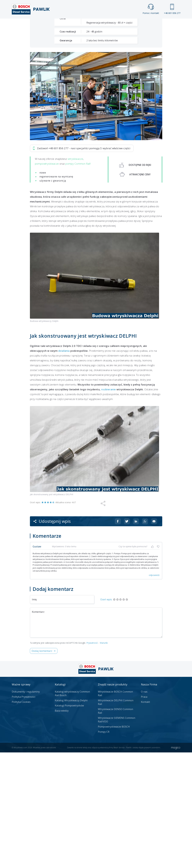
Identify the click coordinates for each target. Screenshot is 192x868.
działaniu (64, 466)
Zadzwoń (51, 107)
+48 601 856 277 (172, 9)
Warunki (104, 758)
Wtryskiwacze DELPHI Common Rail (116, 818)
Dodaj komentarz (42, 766)
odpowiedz (154, 691)
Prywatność (92, 758)
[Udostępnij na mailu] (154, 637)
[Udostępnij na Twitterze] (127, 637)
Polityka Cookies (21, 817)
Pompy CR (104, 847)
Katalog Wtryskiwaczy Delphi (71, 816)
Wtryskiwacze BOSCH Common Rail (115, 809)
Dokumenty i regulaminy (26, 807)
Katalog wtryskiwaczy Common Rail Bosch (72, 809)
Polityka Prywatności (23, 812)
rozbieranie (109, 505)
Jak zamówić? (89, 107)
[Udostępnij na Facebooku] (118, 637)
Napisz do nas (120, 107)
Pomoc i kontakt (151, 9)
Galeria (85, 24)
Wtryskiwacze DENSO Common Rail (115, 827)
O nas (144, 807)
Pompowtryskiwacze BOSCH (114, 842)
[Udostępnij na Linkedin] (136, 637)
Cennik (116, 24)
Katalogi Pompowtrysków (69, 821)
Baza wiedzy (62, 826)
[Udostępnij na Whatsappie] (145, 637)
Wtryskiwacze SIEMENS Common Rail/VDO (117, 835)
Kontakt (134, 24)
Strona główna (63, 24)
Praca (101, 24)
